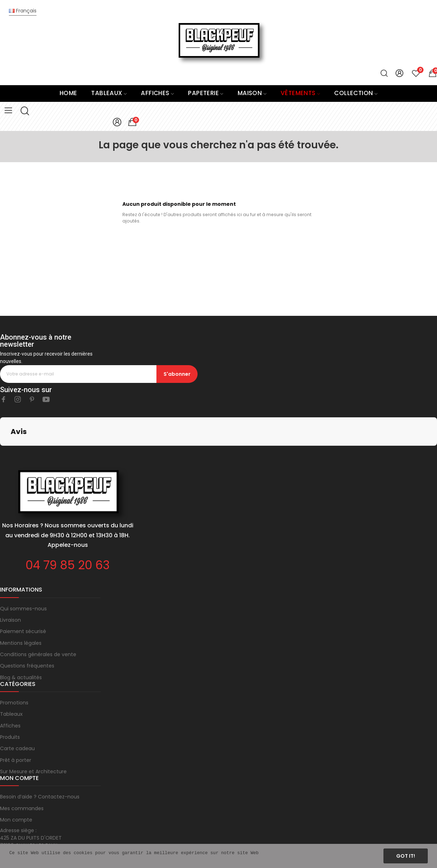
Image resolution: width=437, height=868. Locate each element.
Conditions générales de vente (38, 619)
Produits (10, 702)
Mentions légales (21, 608)
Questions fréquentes (27, 630)
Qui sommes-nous (23, 573)
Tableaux (11, 679)
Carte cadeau (17, 713)
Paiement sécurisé (23, 596)
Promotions (14, 667)
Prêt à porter (16, 725)
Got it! (406, 856)
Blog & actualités (21, 642)
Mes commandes (22, 773)
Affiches (10, 690)
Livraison (10, 584)
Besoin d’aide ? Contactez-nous (40, 761)
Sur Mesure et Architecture (33, 736)
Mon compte (16, 784)
